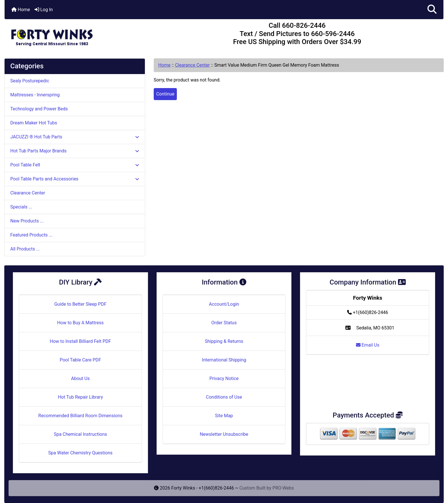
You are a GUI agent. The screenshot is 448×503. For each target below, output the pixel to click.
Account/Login (224, 304)
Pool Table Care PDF (80, 360)
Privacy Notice (224, 378)
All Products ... (25, 249)
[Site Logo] (78, 35)
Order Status (224, 323)
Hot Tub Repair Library (80, 397)
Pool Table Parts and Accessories (75, 179)
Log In (44, 10)
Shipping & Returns (224, 341)
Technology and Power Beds (39, 109)
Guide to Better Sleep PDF (80, 304)
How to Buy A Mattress (80, 323)
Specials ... (21, 207)
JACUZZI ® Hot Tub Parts (75, 137)
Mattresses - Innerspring (35, 95)
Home (21, 10)
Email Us (368, 345)
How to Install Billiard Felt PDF (80, 341)
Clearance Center (192, 65)
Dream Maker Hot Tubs (34, 123)
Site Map (224, 416)
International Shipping (224, 360)
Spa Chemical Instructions (80, 434)
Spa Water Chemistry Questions (80, 453)
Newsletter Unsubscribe (224, 434)
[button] (432, 10)
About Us (80, 378)
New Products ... (27, 221)
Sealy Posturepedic (30, 81)
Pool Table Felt (75, 165)
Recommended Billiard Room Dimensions (80, 416)
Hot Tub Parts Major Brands (75, 151)
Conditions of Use (224, 397)
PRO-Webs (283, 488)
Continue (165, 94)
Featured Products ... (31, 235)
